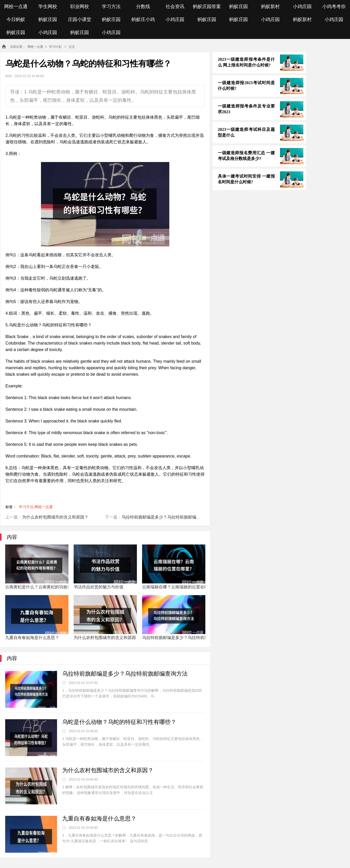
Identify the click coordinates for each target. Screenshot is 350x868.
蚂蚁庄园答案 (207, 6)
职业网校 (80, 6)
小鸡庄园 (302, 6)
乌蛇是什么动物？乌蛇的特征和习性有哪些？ (119, 722)
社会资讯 (175, 6)
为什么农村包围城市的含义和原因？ (55, 517)
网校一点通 (16, 6)
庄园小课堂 (80, 19)
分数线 (143, 6)
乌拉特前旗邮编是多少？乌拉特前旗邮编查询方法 (167, 517)
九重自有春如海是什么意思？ (99, 819)
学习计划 (55, 47)
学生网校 (48, 6)
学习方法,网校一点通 (36, 507)
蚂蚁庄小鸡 (143, 19)
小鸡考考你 (334, 6)
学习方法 (111, 6)
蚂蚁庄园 (239, 6)
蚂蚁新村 (270, 6)
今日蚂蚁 (16, 19)
